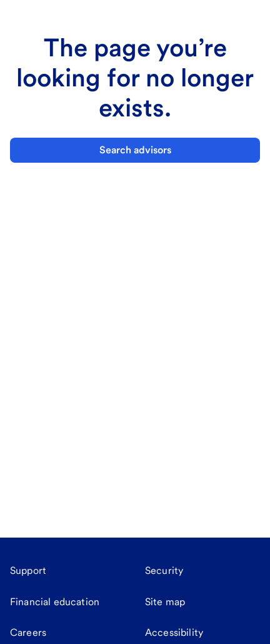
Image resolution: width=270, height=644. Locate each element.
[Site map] (165, 602)
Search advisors (135, 150)
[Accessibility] (174, 633)
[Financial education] (55, 602)
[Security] (164, 571)
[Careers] (28, 633)
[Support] (28, 571)
